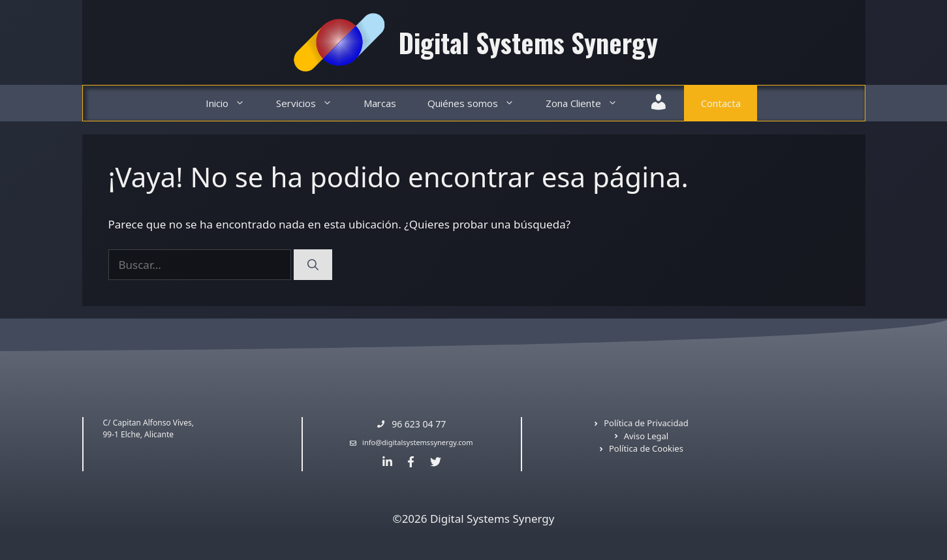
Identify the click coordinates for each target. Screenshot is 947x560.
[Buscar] (313, 265)
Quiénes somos (479, 103)
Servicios (312, 103)
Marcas (380, 103)
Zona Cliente (589, 103)
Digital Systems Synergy (528, 42)
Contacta (721, 103)
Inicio (233, 103)
